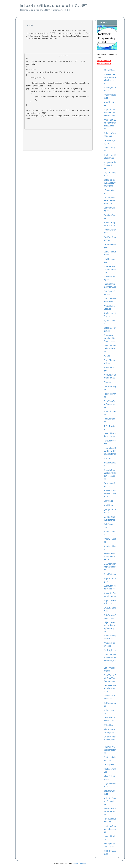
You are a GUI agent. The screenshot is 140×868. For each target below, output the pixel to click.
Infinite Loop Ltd (79, 864)
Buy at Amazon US (104, 61)
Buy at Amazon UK (104, 64)
